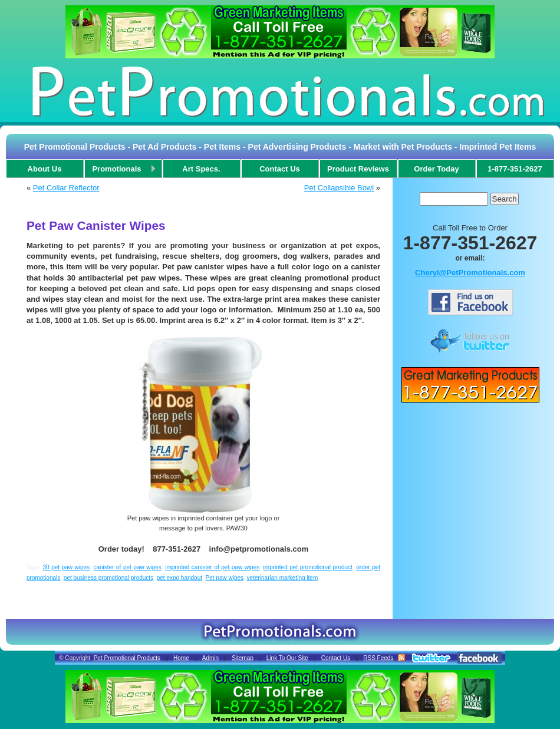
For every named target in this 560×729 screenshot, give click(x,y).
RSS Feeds (378, 658)
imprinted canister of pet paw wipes (212, 567)
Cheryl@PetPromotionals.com (470, 273)
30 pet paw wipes (66, 567)
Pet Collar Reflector (66, 188)
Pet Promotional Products (127, 658)
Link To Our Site (287, 658)
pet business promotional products (108, 578)
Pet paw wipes (225, 578)
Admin (210, 658)
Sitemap (243, 658)
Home (181, 658)
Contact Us (336, 658)
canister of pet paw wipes (127, 567)
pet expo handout (179, 578)
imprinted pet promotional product (308, 567)
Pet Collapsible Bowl (339, 188)
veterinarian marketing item (283, 578)
